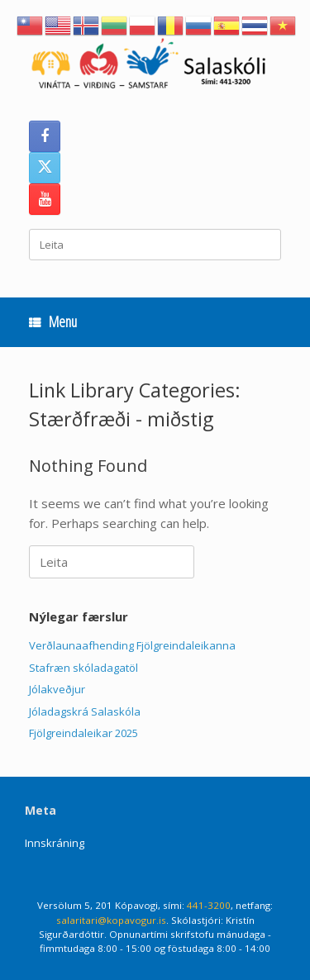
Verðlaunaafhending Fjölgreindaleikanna (132, 645)
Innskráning (55, 843)
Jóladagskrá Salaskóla (85, 711)
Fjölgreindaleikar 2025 (83, 733)
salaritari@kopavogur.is (111, 920)
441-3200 (209, 905)
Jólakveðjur (57, 689)
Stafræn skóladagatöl (83, 668)
